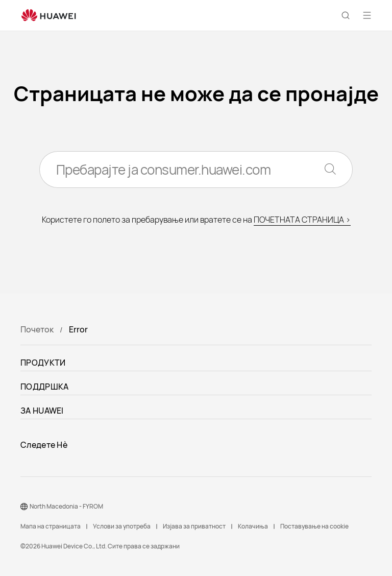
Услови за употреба (122, 526)
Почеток (37, 329)
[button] (346, 15)
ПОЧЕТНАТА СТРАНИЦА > (302, 220)
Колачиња (253, 526)
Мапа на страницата (51, 526)
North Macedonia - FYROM (66, 506)
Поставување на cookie (314, 526)
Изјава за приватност (194, 526)
